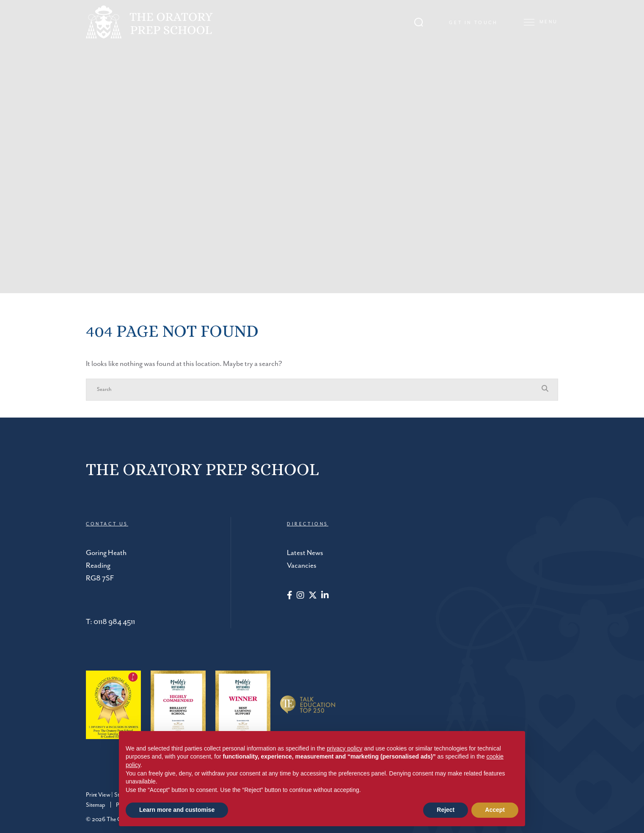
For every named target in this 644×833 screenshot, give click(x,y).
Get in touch (473, 22)
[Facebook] (290, 596)
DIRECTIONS (308, 524)
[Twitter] (313, 596)
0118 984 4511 (114, 622)
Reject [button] (446, 810)
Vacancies (302, 566)
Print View (98, 795)
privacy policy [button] (344, 748)
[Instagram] (300, 596)
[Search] (314, 390)
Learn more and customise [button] (177, 810)
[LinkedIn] (325, 596)
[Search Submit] (419, 21)
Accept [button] (495, 810)
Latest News (305, 553)
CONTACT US (107, 524)
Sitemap (96, 805)
